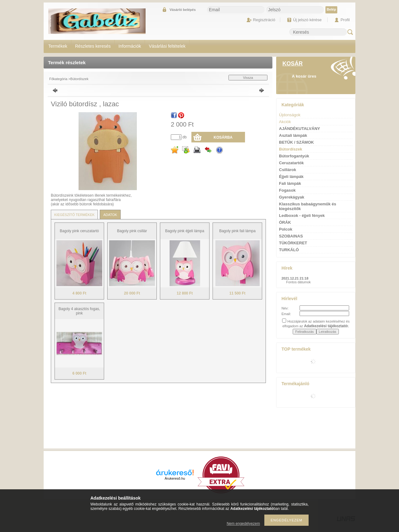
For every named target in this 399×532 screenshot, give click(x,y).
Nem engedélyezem (243, 524)
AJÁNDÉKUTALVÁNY (300, 129)
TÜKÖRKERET (293, 243)
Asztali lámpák (293, 135)
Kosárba (223, 137)
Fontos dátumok (298, 282)
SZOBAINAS (291, 236)
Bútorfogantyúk (294, 156)
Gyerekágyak (292, 197)
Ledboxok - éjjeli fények (302, 216)
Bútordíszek (79, 79)
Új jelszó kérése (307, 20)
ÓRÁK (285, 222)
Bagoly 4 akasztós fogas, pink (79, 311)
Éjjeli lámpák (291, 177)
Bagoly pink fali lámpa (237, 231)
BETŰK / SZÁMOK (296, 142)
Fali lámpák (290, 183)
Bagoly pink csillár (132, 231)
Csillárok (288, 170)
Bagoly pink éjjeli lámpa (185, 231)
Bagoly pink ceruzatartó (79, 231)
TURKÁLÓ (289, 250)
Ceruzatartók (291, 163)
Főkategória (58, 79)
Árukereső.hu (175, 478)
